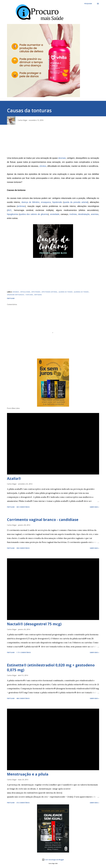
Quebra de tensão (66, 292)
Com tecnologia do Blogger (53, 860)
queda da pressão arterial (76, 202)
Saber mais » (94, 507)
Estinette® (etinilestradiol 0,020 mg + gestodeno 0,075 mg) (51, 667)
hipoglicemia (13, 214)
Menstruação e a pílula (28, 774)
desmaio (62, 158)
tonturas (29, 295)
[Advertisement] (53, 142)
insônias (73, 214)
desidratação (84, 214)
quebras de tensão (81, 292)
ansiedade (55, 214)
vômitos (43, 166)
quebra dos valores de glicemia (34, 214)
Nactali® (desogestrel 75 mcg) (34, 624)
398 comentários (23, 548)
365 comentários (23, 507)
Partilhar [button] (11, 298)
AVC (10, 210)
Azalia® (14, 478)
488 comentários (23, 698)
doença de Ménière (30, 202)
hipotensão (57, 202)
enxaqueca (46, 202)
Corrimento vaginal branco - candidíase (43, 520)
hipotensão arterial (50, 292)
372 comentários (23, 803)
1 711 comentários (24, 652)
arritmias (21, 206)
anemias (95, 214)
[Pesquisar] (88, 4)
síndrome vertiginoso (16, 295)
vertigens (38, 295)
